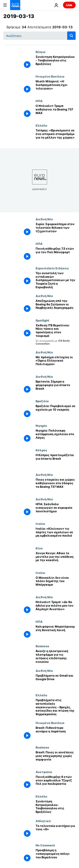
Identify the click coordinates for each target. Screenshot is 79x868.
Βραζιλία (42, 401)
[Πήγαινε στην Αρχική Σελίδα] (15, 5)
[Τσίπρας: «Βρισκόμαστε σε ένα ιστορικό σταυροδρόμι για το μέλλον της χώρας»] (56, 136)
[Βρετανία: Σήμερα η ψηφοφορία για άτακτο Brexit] (56, 387)
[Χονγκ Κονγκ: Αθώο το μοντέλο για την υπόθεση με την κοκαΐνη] (56, 559)
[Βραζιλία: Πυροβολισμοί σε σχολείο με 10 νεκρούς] (56, 412)
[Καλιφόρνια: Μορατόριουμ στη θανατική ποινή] (56, 632)
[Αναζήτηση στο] (39, 36)
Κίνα (39, 548)
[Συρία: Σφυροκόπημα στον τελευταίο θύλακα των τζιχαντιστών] (56, 230)
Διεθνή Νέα (44, 219)
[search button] (71, 36)
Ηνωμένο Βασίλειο (50, 76)
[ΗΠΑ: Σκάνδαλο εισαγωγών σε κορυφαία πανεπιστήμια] (56, 510)
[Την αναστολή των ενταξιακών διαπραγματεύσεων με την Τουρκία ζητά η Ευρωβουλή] (56, 280)
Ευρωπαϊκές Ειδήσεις (52, 268)
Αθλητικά (43, 821)
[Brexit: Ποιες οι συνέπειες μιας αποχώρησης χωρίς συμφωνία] (56, 758)
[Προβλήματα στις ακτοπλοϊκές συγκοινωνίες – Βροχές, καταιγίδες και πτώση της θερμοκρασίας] (56, 707)
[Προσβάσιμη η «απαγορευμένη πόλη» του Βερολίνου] (56, 856)
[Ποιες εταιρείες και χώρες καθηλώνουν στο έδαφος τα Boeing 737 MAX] (56, 485)
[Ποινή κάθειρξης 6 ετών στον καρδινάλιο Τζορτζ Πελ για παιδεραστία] (56, 782)
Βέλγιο (41, 52)
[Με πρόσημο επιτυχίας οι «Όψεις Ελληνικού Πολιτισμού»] (56, 363)
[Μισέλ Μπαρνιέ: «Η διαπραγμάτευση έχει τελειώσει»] (56, 87)
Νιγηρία (41, 426)
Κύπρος (41, 450)
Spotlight (42, 320)
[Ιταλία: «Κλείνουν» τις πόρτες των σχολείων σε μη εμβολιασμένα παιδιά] (56, 534)
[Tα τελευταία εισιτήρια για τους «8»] (56, 831)
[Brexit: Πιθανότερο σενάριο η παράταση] (56, 733)
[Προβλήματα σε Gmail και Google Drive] (56, 681)
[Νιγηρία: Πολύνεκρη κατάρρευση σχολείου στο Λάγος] (56, 436)
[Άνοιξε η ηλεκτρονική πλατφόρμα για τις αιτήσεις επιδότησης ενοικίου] (56, 657)
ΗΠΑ (39, 101)
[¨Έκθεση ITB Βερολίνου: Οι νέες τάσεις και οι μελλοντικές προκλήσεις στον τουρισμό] (56, 335)
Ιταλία (40, 524)
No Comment (45, 845)
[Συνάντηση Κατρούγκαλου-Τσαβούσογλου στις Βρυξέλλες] (56, 807)
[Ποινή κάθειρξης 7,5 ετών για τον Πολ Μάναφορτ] (56, 254)
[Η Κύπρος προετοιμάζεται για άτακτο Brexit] (56, 461)
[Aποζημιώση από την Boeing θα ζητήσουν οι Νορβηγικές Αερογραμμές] (56, 306)
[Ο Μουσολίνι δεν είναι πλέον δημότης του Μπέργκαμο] (56, 583)
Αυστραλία (44, 772)
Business (42, 646)
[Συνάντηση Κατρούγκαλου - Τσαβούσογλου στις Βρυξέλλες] (56, 62)
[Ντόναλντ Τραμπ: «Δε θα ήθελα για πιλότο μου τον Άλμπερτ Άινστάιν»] (56, 608)
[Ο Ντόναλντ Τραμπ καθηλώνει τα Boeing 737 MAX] (56, 111)
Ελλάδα (41, 125)
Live (69, 5)
